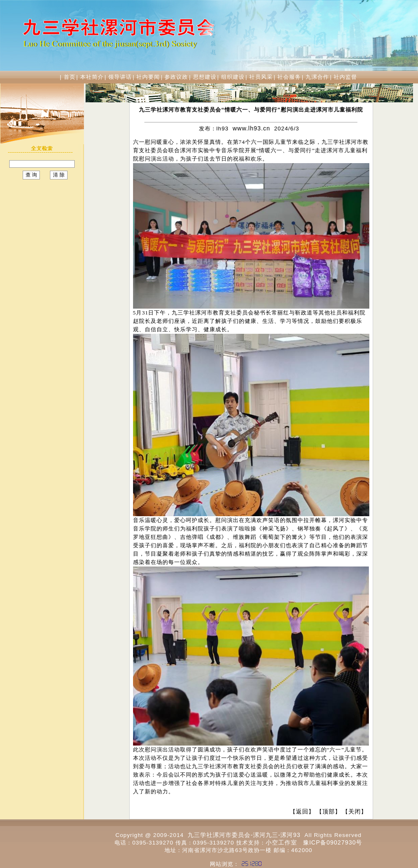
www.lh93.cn (251, 128)
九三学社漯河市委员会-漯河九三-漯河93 (244, 835)
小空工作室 (281, 842)
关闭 (355, 811)
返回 (302, 811)
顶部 (329, 811)
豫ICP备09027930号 (333, 842)
